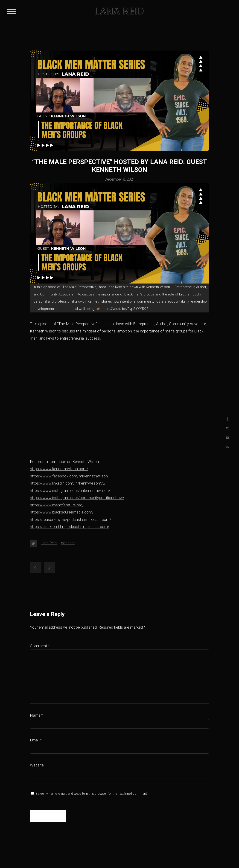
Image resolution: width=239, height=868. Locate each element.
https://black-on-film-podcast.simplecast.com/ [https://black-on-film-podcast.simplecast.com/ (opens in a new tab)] (70, 527)
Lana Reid (49, 543)
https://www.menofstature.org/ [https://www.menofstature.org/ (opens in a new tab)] (57, 505)
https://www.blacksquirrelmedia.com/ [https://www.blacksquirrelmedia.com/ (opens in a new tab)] (62, 512)
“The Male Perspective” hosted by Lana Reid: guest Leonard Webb (36, 567)
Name (36, 715)
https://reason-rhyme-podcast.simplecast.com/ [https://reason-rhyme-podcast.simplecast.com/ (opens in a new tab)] (71, 519)
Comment (40, 646)
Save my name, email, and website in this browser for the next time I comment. (92, 794)
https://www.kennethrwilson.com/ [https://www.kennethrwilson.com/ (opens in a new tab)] (59, 469)
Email (36, 740)
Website (37, 765)
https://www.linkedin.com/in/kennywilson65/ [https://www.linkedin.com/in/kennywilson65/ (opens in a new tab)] (68, 483)
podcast (68, 543)
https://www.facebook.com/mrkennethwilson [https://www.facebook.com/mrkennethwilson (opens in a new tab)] (69, 476)
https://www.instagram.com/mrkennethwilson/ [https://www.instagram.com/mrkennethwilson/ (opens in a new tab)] (70, 491)
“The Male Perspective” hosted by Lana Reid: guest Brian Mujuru (50, 567)
